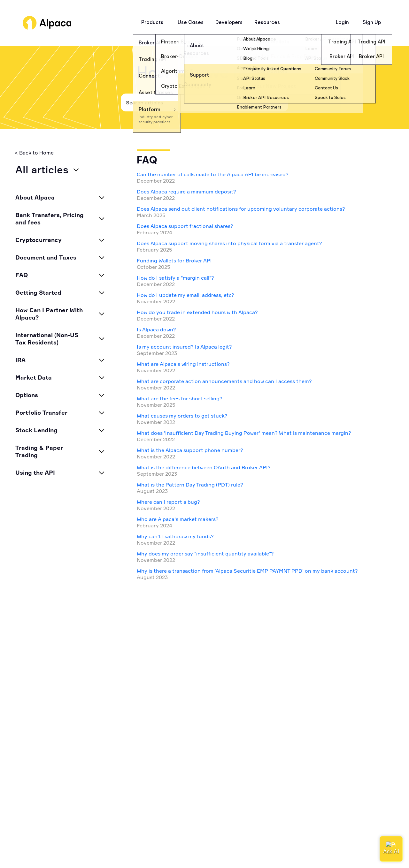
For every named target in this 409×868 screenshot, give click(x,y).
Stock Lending (36, 430)
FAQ (22, 275)
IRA (20, 360)
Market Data (34, 377)
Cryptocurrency (39, 240)
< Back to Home (34, 153)
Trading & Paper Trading (39, 451)
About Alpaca (35, 197)
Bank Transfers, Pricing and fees (50, 219)
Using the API (35, 472)
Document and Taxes (46, 257)
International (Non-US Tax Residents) (47, 339)
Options (27, 395)
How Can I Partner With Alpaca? (49, 314)
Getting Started (38, 292)
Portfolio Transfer (41, 412)
